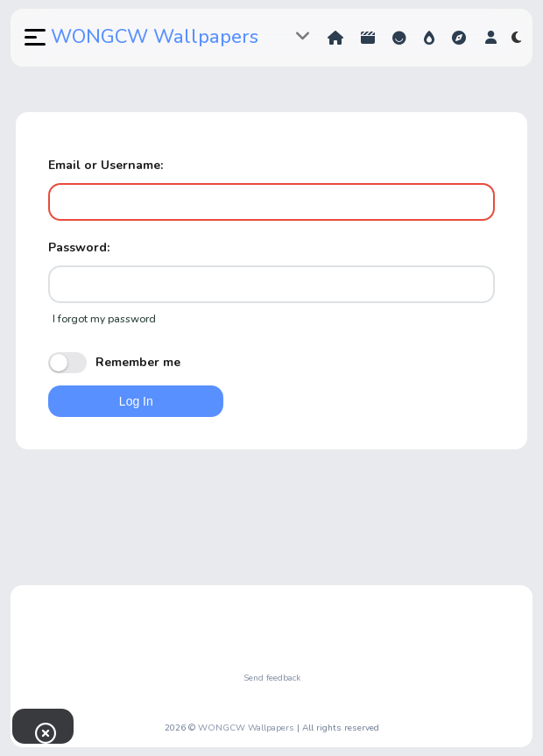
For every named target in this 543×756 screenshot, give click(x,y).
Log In (136, 401)
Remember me (114, 363)
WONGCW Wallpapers (155, 37)
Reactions (399, 38)
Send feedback (272, 678)
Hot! (429, 38)
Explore (459, 38)
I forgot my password (104, 319)
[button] (33, 38)
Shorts (368, 38)
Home (335, 38)
